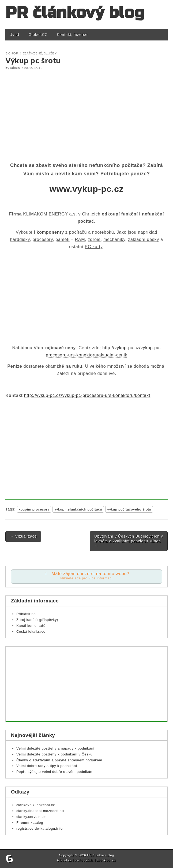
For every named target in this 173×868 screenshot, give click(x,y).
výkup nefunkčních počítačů (78, 509)
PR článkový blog (75, 13)
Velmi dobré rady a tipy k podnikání (47, 766)
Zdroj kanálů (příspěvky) (37, 620)
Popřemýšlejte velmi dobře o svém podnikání (55, 772)
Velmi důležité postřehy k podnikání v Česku (54, 754)
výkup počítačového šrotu (129, 509)
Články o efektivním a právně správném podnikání (59, 760)
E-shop (12, 53)
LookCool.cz (106, 860)
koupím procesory (34, 509)
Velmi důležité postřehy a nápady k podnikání (55, 748)
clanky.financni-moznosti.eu (40, 811)
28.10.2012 (33, 68)
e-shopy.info (84, 860)
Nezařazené (31, 53)
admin (15, 68)
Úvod (14, 35)
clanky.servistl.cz (31, 817)
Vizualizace (23, 536)
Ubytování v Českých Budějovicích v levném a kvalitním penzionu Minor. (129, 541)
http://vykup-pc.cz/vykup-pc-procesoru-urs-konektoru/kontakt (87, 395)
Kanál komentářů (31, 626)
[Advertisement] (86, 110)
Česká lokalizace (31, 632)
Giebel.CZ (38, 35)
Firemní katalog (30, 823)
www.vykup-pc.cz (86, 189)
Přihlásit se (26, 614)
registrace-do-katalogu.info (40, 828)
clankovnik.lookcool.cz (36, 805)
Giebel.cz (64, 860)
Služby (50, 53)
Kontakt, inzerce (72, 35)
